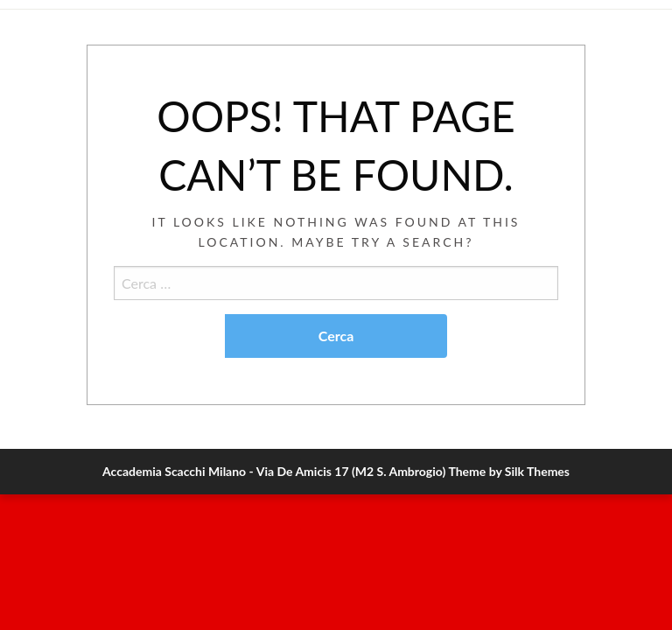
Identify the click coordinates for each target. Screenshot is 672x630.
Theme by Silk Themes (509, 471)
